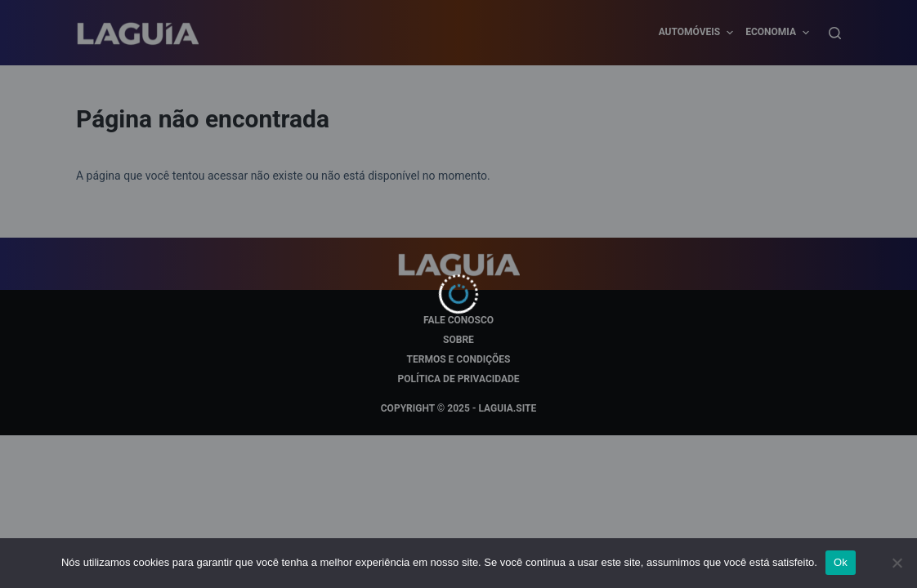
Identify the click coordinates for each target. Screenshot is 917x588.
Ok (841, 562)
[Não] (897, 563)
